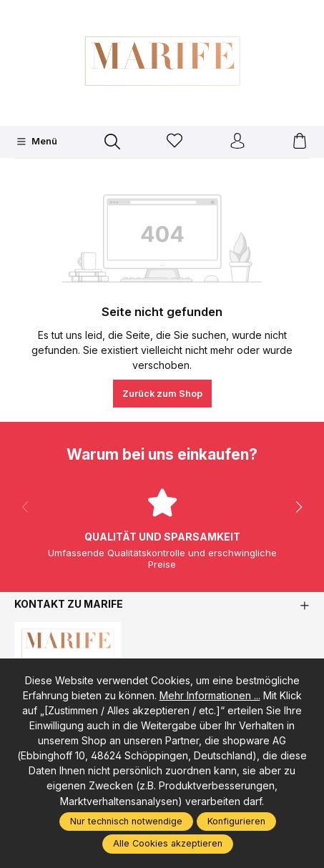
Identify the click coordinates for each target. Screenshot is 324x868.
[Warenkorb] (300, 142)
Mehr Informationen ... (210, 695)
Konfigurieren (236, 821)
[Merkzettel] (175, 142)
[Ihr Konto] (237, 142)
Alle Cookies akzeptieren (168, 843)
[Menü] (37, 142)
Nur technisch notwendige (126, 821)
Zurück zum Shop (162, 394)
